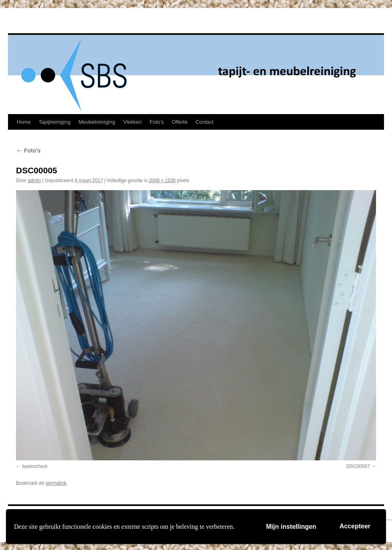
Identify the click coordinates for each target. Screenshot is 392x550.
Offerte (180, 122)
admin (34, 181)
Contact (205, 122)
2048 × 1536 (162, 181)
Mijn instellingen (291, 527)
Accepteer (355, 526)
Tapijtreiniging (55, 122)
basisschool (35, 466)
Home (24, 122)
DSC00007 (358, 466)
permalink (56, 483)
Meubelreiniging (97, 122)
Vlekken (132, 122)
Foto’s (157, 122)
